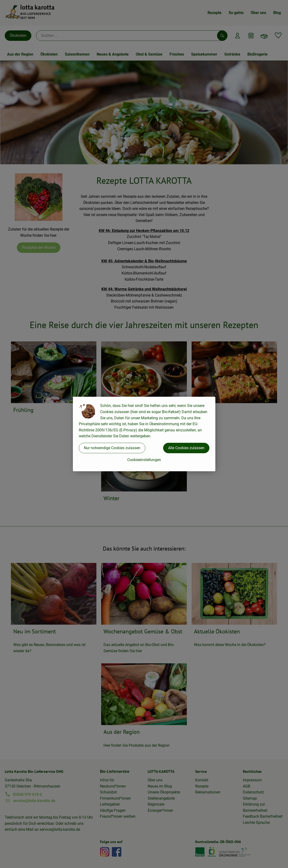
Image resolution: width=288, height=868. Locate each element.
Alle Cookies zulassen (186, 448)
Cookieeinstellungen (144, 460)
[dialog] (144, 434)
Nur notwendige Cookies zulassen (112, 448)
